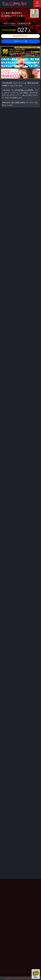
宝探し (36, 974)
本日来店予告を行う (21, 36)
